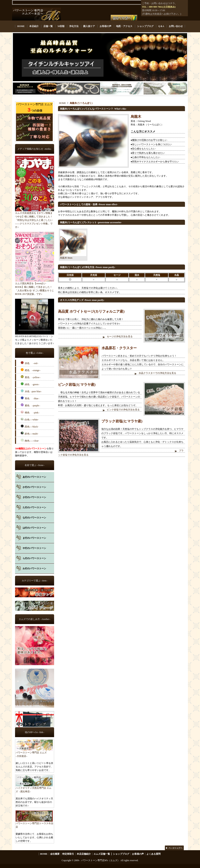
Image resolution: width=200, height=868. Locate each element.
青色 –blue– (30, 398)
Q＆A (161, 26)
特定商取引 (68, 854)
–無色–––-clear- (30, 440)
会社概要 (55, 854)
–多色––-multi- (29, 433)
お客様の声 (105, 26)
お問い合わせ (176, 26)
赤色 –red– (29, 363)
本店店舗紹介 (84, 854)
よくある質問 (154, 854)
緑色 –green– (30, 384)
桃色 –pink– (30, 412)
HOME (21, 26)
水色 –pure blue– (31, 391)
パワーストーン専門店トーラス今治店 (34, 824)
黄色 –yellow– (31, 377)
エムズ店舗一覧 (102, 854)
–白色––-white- (30, 419)
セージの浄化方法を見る (120, 336)
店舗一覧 (48, 26)
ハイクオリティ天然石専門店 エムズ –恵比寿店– (34, 788)
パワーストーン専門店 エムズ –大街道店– (34, 753)
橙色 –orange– (31, 370)
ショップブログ (145, 26)
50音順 (61, 26)
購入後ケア (89, 26)
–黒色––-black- (30, 426)
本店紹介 (34, 26)
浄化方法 (74, 26)
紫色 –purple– (30, 405)
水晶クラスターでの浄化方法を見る (158, 373)
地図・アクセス (124, 26)
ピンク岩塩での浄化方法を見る (123, 410)
